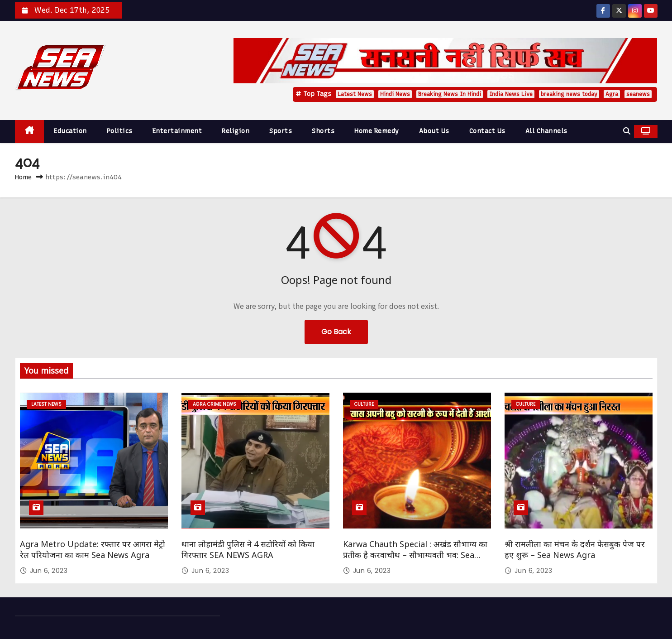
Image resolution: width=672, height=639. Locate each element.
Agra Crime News (214, 404)
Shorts (323, 131)
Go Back (336, 332)
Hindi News (395, 94)
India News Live (511, 94)
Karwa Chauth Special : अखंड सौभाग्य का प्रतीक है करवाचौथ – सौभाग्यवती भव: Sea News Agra (415, 555)
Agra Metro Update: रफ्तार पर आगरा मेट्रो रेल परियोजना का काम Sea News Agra (93, 549)
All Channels (546, 131)
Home (23, 177)
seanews (638, 94)
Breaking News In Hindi (450, 94)
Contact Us (487, 131)
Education (70, 131)
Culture (364, 404)
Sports (281, 131)
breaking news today (569, 94)
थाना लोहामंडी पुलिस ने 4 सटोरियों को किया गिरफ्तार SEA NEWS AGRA (248, 549)
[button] (627, 131)
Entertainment (177, 131)
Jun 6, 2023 (49, 571)
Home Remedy (377, 131)
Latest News (355, 94)
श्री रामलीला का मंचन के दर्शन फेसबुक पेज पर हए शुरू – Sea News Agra (575, 549)
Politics (120, 131)
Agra (612, 94)
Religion (236, 131)
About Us (434, 131)
